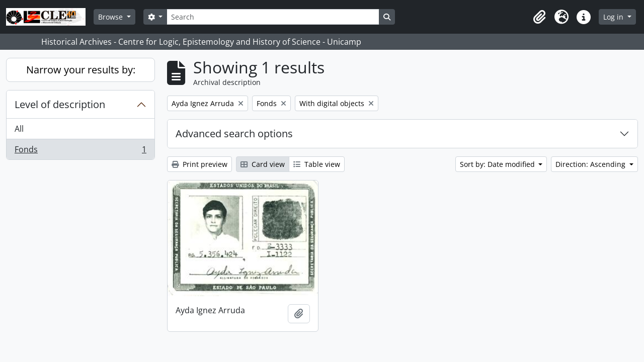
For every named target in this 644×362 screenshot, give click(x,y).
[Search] (273, 17)
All (19, 129)
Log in (614, 17)
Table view (317, 164)
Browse (111, 17)
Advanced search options (234, 133)
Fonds (80, 151)
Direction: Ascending (591, 164)
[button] (539, 17)
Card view (263, 164)
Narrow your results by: (81, 70)
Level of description (60, 104)
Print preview (199, 164)
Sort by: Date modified (498, 164)
